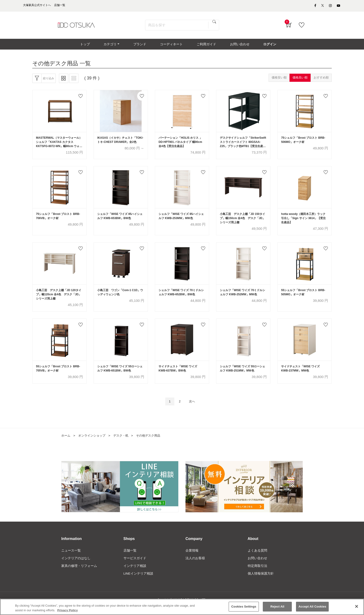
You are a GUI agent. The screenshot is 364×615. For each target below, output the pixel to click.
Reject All (277, 607)
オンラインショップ (94, 442)
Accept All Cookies (312, 607)
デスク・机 (124, 442)
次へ (193, 408)
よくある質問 (257, 558)
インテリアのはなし (76, 566)
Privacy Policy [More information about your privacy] (68, 610)
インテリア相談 (135, 573)
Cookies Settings (244, 607)
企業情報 (192, 558)
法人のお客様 (195, 566)
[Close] (357, 606)
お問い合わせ (257, 566)
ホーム (66, 442)
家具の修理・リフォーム (79, 573)
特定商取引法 (257, 573)
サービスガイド (135, 566)
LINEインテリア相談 (138, 581)
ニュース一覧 (71, 558)
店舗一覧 (130, 558)
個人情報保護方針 (261, 581)
